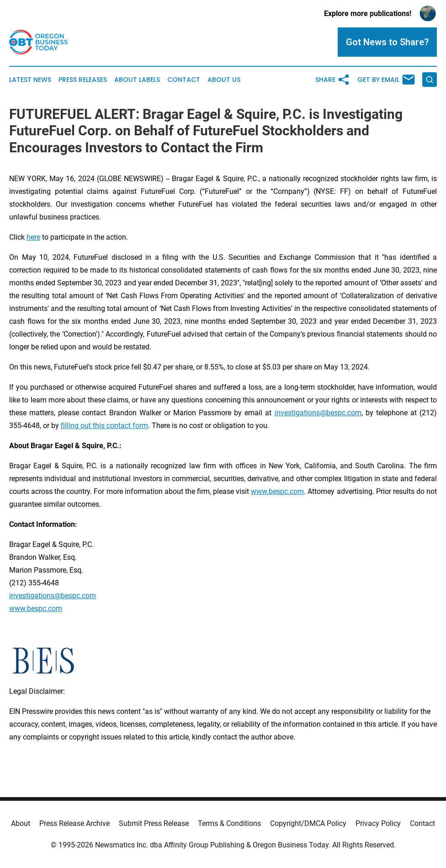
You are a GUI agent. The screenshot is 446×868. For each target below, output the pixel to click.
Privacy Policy (378, 823)
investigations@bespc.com (318, 413)
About (21, 823)
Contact (184, 80)
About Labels (137, 80)
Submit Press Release (154, 823)
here (33, 237)
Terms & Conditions (229, 823)
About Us (224, 80)
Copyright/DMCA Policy (308, 823)
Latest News (30, 80)
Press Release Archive (74, 823)
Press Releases (83, 80)
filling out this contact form (104, 426)
